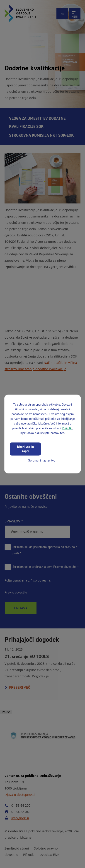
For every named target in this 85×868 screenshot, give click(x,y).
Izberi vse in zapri (25, 449)
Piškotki (67, 428)
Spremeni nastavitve (42, 461)
